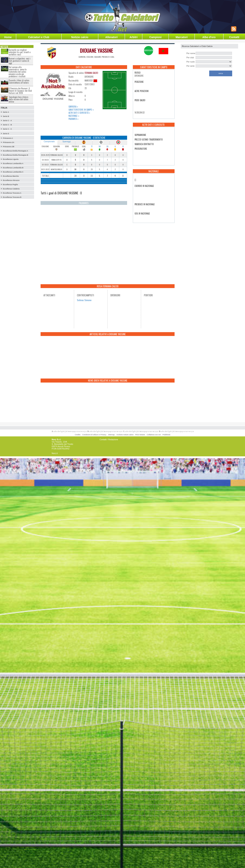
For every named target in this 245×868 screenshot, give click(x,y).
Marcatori (182, 37)
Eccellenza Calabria (11, 189)
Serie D (6, 134)
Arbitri (134, 37)
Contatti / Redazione (109, 439)
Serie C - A (7, 121)
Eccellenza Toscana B (12, 197)
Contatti (234, 37)
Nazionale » (74, 116)
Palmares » (73, 119)
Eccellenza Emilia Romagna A (16, 151)
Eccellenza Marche (11, 176)
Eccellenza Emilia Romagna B (16, 155)
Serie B (6, 116)
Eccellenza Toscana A (12, 193)
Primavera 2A (9, 142)
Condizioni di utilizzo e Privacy (94, 435)
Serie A (6, 112)
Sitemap (111, 435)
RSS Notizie (140, 435)
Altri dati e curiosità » (79, 113)
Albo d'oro (209, 37)
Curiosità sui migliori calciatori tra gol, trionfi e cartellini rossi (20, 52)
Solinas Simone (84, 300)
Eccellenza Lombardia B (13, 168)
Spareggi (67, 141)
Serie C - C (7, 129)
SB (100, 146)
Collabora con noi (154, 435)
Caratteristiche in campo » (81, 110)
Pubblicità (166, 435)
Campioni (155, 37)
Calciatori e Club (39, 37)
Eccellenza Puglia (10, 185)
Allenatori (111, 37)
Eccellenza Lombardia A (13, 163)
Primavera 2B (9, 147)
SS (107, 146)
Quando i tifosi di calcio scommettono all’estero (19, 81)
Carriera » (73, 107)
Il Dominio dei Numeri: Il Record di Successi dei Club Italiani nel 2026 (20, 91)
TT (92, 146)
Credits (78, 435)
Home (8, 37)
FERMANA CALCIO (91, 73)
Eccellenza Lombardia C (13, 172)
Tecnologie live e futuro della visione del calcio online (18, 99)
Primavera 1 (8, 138)
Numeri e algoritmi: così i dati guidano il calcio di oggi (20, 61)
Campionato (49, 141)
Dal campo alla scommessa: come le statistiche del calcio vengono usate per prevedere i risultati (18, 72)
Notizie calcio (80, 37)
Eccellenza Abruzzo (11, 180)
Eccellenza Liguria (11, 159)
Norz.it (55, 453)
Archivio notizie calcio (125, 435)
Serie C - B (7, 125)
